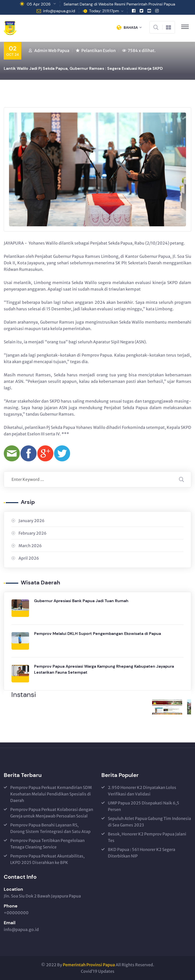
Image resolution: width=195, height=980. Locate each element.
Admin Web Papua (52, 51)
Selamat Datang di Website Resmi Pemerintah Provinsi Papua (119, 4)
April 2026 (29, 558)
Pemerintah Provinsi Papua (89, 965)
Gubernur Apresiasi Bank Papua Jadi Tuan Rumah (81, 601)
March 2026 (30, 546)
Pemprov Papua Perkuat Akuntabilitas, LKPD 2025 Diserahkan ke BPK (47, 859)
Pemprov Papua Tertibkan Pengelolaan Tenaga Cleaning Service (47, 844)
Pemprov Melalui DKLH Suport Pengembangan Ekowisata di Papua (97, 634)
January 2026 (32, 521)
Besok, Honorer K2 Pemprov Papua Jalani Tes (147, 837)
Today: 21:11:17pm (104, 11)
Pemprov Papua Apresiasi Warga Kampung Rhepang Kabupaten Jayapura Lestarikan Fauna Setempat (104, 669)
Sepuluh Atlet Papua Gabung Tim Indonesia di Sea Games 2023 (149, 822)
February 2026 (33, 533)
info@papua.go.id (59, 11)
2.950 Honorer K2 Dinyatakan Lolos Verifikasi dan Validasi (142, 791)
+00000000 (16, 913)
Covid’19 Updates (98, 971)
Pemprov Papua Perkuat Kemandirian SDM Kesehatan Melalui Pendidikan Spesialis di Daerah (51, 794)
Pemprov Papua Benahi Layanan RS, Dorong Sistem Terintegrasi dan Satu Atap (50, 828)
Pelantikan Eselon (99, 51)
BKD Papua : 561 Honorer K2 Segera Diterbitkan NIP (142, 853)
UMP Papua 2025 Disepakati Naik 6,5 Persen (144, 806)
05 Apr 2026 (39, 4)
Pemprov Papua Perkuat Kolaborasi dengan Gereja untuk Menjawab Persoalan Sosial (52, 813)
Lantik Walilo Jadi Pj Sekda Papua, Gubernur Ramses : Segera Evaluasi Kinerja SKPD (83, 68)
